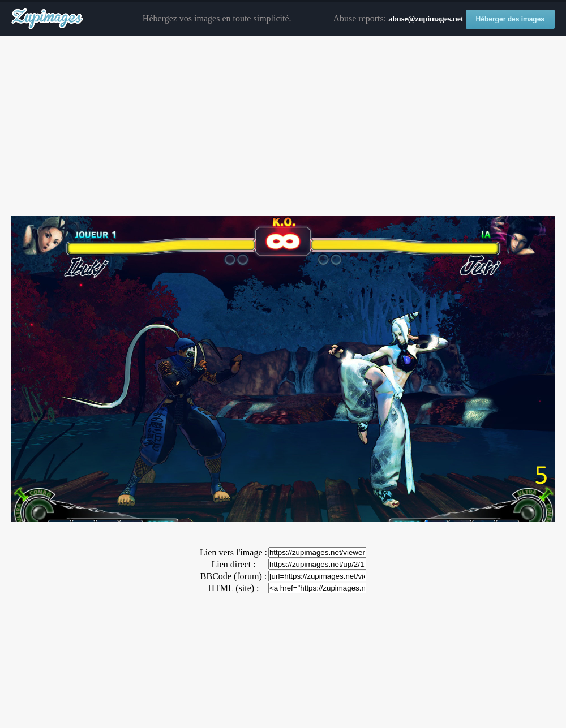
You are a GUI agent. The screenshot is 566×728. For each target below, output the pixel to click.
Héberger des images (510, 19)
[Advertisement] (283, 126)
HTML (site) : (233, 588)
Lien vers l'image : (233, 552)
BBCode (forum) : (233, 576)
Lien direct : (233, 564)
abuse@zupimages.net (426, 19)
